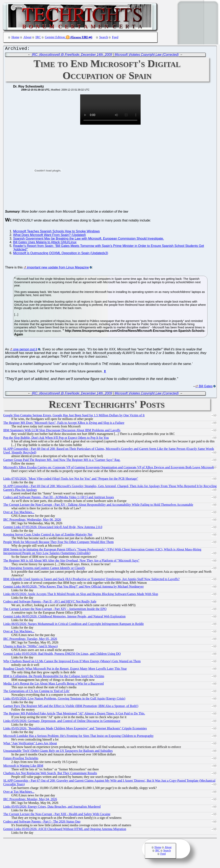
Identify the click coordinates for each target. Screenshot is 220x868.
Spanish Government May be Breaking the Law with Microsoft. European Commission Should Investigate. (89, 240)
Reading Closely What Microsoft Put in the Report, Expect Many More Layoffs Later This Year (65, 670)
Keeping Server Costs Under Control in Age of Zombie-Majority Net (48, 535)
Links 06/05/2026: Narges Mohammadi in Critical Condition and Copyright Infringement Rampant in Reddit (73, 625)
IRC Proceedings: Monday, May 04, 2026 (30, 800)
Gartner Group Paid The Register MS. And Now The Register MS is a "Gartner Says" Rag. (62, 461)
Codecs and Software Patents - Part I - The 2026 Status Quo (42, 823)
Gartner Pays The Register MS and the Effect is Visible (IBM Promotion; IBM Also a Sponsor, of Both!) (71, 707)
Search (104, 37)
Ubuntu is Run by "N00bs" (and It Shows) (30, 647)
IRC (38, 37)
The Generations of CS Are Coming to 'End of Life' (36, 692)
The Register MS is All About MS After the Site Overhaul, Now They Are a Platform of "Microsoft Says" (71, 561)
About (27, 37)
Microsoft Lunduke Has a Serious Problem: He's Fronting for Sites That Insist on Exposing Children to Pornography (78, 737)
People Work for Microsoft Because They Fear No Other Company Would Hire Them (58, 543)
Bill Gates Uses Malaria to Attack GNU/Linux (45, 243)
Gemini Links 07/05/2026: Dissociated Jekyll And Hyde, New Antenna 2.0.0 (53, 528)
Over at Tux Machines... (19, 513)
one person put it (25, 350)
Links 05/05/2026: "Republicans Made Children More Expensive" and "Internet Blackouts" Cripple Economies (75, 729)
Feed (115, 37)
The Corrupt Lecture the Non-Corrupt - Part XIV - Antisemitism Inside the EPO (55, 610)
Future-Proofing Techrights (21, 759)
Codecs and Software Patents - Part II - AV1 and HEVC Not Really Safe (50, 602)
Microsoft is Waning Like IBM (23, 767)
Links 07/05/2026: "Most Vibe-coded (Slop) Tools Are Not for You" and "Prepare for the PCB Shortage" (71, 480)
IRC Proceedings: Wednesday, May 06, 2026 (32, 521)
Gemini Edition (55, 37)
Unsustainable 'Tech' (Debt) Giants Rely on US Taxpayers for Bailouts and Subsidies (58, 752)
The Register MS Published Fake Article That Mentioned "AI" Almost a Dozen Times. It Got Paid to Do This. (74, 714)
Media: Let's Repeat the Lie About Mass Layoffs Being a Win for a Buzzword (53, 685)
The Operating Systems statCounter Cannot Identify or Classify (44, 569)
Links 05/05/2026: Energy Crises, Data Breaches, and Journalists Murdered (52, 808)
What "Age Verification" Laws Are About (30, 744)
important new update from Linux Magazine (58, 268)
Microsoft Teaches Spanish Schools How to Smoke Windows (56, 232)
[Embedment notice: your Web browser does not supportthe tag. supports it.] (110, 111)
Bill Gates (206, 387)
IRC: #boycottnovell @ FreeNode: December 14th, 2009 (72, 56)
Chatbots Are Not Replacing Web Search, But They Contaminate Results (50, 774)
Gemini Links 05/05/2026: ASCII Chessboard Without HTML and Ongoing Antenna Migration (65, 830)
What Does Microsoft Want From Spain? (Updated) (49, 236)
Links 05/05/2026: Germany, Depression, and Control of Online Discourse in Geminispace (62, 722)
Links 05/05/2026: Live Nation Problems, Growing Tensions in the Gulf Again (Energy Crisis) (64, 699)
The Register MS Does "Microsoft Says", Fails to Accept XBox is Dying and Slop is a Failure (64, 424)
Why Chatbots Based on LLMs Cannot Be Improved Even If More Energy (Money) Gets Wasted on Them (72, 662)
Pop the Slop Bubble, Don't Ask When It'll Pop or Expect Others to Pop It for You (56, 439)
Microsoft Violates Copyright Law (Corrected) (147, 56)
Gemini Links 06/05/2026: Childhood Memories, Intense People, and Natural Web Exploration (64, 617)
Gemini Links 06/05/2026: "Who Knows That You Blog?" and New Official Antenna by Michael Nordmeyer (73, 588)
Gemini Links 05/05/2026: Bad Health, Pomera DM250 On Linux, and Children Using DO (62, 655)
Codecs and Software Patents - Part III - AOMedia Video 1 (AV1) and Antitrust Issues (59, 498)
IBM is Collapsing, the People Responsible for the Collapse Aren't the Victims (54, 677)
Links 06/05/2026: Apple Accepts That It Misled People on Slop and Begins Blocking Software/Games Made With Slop (81, 595)
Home (15, 37)
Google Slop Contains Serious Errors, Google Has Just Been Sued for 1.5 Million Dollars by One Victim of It (74, 416)
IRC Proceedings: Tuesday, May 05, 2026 (30, 640)
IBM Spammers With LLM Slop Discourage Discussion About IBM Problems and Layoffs (62, 431)
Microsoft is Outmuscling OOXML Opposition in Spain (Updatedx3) (61, 254)
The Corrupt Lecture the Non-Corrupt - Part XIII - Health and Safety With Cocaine (57, 815)
